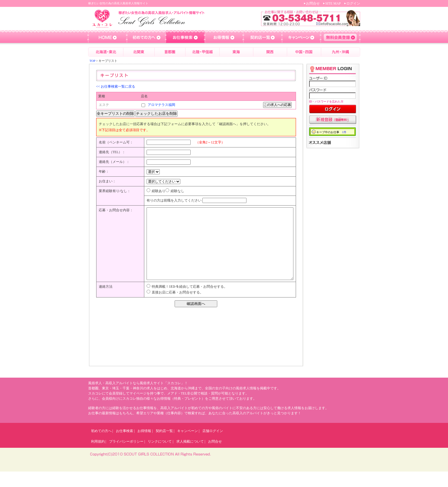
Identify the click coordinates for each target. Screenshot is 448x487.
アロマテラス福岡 (161, 105)
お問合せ (313, 3)
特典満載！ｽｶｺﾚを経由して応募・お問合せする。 (190, 302)
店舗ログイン (213, 446)
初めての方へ (101, 446)
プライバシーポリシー (126, 457)
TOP (92, 61)
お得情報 (144, 446)
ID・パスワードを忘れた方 (326, 101)
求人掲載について (190, 457)
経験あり (159, 191)
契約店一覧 (164, 446)
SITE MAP (333, 3)
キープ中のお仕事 (331, 132)
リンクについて (160, 457)
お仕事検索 (125, 446)
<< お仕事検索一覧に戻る (116, 86)
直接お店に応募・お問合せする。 (177, 308)
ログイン (353, 3)
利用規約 (98, 457)
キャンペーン (188, 446)
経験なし (177, 191)
